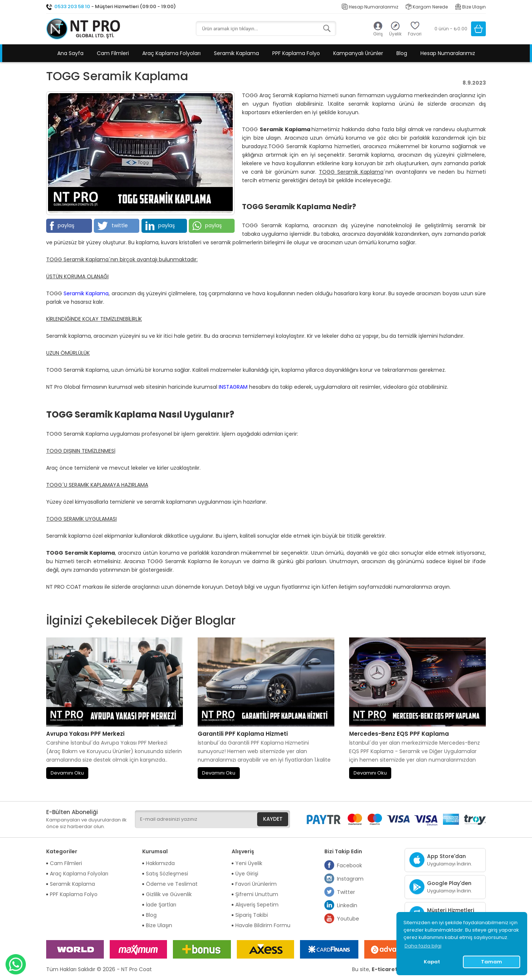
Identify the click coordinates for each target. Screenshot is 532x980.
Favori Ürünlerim (256, 884)
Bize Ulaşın (470, 7)
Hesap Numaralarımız (370, 7)
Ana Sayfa (70, 53)
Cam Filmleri (113, 53)
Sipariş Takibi (252, 915)
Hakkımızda (160, 863)
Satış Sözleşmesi (167, 874)
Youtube (342, 919)
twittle (113, 226)
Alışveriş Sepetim (257, 905)
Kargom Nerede (427, 7)
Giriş (378, 34)
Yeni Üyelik (249, 863)
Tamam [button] (492, 962)
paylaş (62, 226)
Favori (415, 34)
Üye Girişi (247, 874)
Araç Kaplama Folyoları (171, 53)
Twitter (340, 892)
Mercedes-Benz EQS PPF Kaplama (399, 734)
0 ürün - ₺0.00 (451, 29)
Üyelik (395, 34)
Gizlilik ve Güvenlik (169, 894)
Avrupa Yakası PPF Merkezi (85, 734)
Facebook (343, 865)
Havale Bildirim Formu (263, 925)
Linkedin (341, 905)
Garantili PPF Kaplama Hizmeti (243, 734)
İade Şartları (161, 905)
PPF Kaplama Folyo (296, 53)
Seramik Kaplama (236, 53)
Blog (402, 53)
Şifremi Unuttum (257, 894)
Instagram (344, 879)
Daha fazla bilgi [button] (423, 946)
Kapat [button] (432, 962)
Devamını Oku (67, 773)
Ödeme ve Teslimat (172, 884)
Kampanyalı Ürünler (358, 53)
